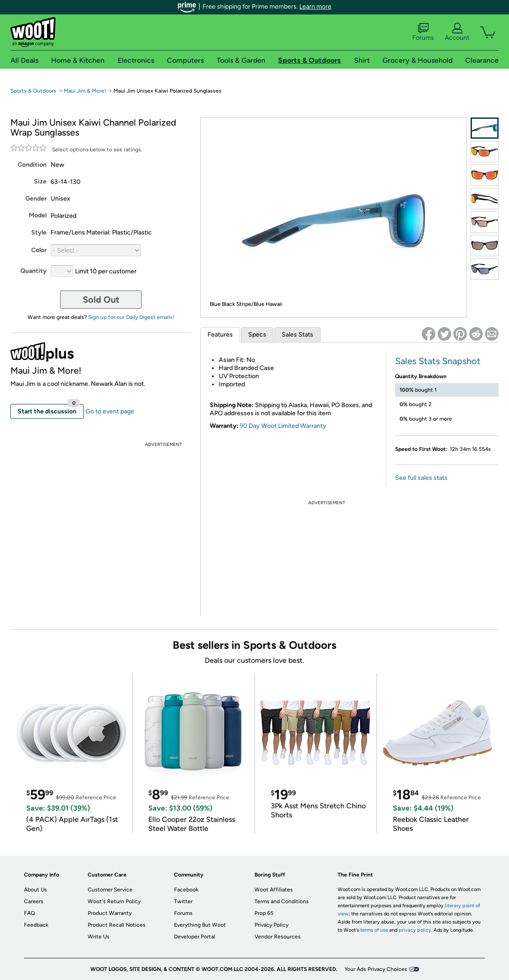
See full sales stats (421, 478)
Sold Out (101, 300)
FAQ (29, 913)
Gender (36, 199)
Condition (32, 165)
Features (220, 335)
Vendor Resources (278, 937)
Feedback (36, 925)
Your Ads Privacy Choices (376, 969)
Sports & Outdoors (33, 91)
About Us (35, 890)
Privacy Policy (271, 925)
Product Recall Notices (117, 925)
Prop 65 (264, 913)
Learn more (315, 7)
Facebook (186, 890)
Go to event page (110, 411)
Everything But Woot (200, 925)
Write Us (99, 937)
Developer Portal (195, 937)
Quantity (33, 271)
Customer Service (110, 890)
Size (40, 181)
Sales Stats (297, 335)
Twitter (183, 901)
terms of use (374, 930)
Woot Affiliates (274, 890)
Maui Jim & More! (85, 91)
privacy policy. (415, 930)
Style (39, 232)
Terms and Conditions (282, 901)
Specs (257, 335)
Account (457, 32)
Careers (34, 901)
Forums (423, 32)
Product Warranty (110, 913)
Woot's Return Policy (114, 901)
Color (39, 250)
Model (38, 215)
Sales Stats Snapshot (438, 361)
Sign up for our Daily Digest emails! (131, 317)
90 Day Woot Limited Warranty (283, 426)
